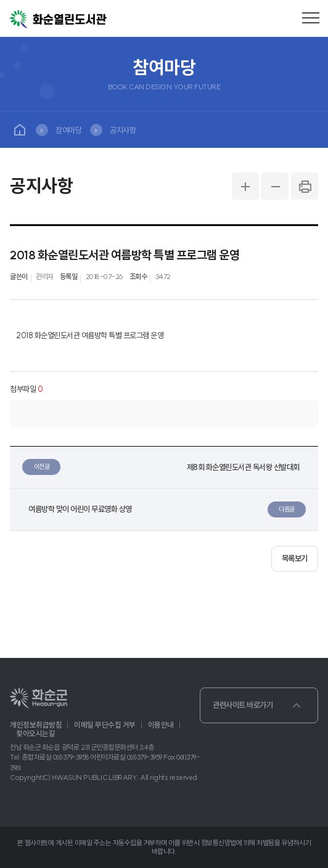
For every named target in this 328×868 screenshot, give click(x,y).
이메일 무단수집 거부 (105, 725)
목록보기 (295, 558)
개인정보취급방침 (36, 725)
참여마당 (68, 130)
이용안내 (161, 725)
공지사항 (123, 130)
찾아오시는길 (35, 734)
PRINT (305, 186)
